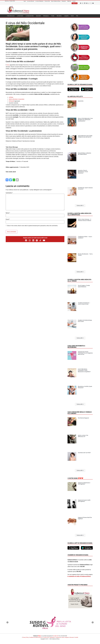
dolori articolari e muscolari (16, 99)
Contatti (76, 637)
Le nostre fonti (46, 637)
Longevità (66, 16)
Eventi (72, 16)
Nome (8, 213)
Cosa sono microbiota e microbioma (76, 346)
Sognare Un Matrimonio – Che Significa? (84, 483)
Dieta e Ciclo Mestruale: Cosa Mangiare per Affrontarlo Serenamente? (85, 120)
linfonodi (11, 101)
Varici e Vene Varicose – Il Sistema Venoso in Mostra (85, 220)
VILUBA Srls (56, 636)
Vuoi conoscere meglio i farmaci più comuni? (80, 413)
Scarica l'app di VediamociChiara (80, 84)
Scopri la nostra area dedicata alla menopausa (79, 214)
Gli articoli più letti (75, 96)
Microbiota (59, 16)
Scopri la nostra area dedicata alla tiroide (79, 280)
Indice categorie (65, 637)
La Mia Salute (20, 16)
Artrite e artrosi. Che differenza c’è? (83, 436)
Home (7, 19)
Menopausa (46, 16)
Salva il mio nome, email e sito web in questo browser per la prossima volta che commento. (32, 226)
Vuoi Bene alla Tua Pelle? (84, 453)
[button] (80, 206)
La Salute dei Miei (30, 16)
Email (8, 219)
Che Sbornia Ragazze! (83, 418)
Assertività (81, 101)
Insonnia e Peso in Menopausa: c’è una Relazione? (83, 172)
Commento (9, 193)
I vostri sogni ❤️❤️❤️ (75, 478)
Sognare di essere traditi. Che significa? (84, 501)
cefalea (11, 97)
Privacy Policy (25, 637)
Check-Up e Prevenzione (14, 19)
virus (8, 65)
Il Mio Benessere (11, 16)
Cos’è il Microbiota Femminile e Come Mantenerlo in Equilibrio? (84, 370)
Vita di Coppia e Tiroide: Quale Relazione (84, 286)
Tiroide (53, 16)
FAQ (77, 16)
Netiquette (52, 637)
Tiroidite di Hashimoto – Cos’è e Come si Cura (84, 304)
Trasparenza (58, 637)
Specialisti (38, 16)
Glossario (72, 637)
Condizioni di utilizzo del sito (36, 637)
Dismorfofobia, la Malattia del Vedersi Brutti (84, 154)
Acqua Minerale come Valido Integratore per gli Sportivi (85, 136)
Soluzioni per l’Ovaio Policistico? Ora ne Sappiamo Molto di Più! (85, 353)
